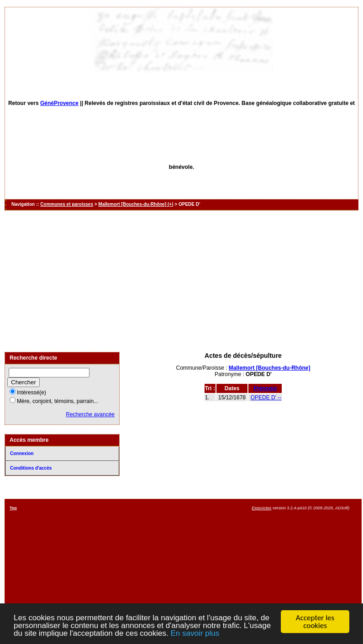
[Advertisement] (181, 281)
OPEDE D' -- (266, 398)
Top (13, 508)
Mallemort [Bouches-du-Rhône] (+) (136, 204)
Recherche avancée (90, 414)
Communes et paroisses (67, 204)
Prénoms (265, 388)
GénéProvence (59, 103)
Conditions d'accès (31, 468)
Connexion (22, 453)
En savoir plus (195, 634)
